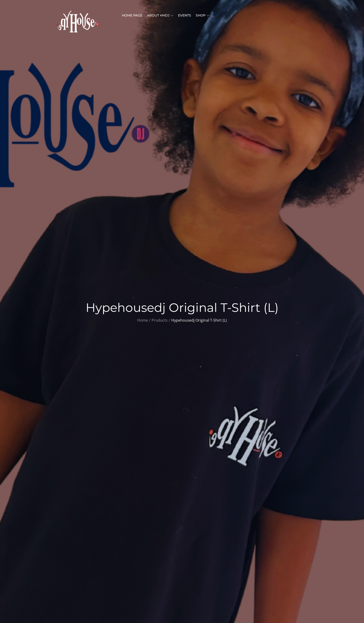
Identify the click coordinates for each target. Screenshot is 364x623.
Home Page (132, 15)
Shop (203, 15)
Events (185, 15)
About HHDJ (160, 15)
